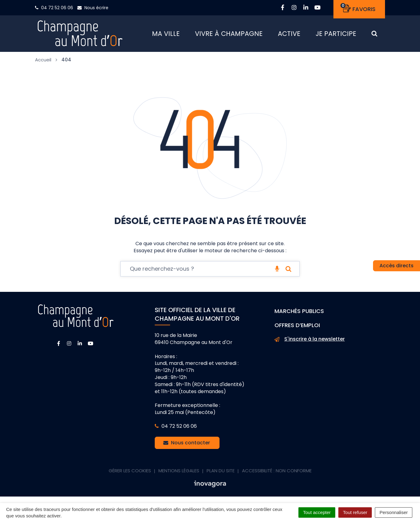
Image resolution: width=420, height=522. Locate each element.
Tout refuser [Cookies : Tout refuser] (355, 512)
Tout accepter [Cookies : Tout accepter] (317, 512)
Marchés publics (299, 311)
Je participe (336, 34)
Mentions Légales (179, 471)
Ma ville (166, 34)
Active (289, 34)
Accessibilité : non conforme (277, 471)
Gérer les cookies (130, 471)
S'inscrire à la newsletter (310, 339)
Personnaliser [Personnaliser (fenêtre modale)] (394, 512)
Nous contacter (187, 443)
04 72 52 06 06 (176, 426)
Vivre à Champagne (229, 34)
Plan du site (221, 471)
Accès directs (397, 266)
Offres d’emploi (297, 325)
